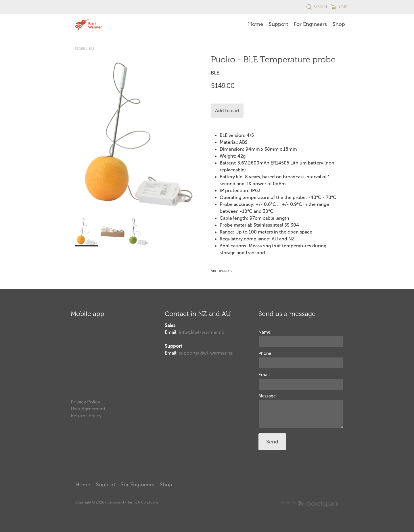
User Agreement (88, 409)
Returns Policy (86, 416)
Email (264, 375)
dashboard (116, 502)
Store (80, 49)
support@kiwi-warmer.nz (206, 353)
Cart (340, 7)
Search (317, 7)
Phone (265, 354)
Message (267, 396)
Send (272, 442)
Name (264, 332)
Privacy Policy (85, 402)
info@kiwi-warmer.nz (201, 332)
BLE (92, 49)
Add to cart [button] (227, 111)
